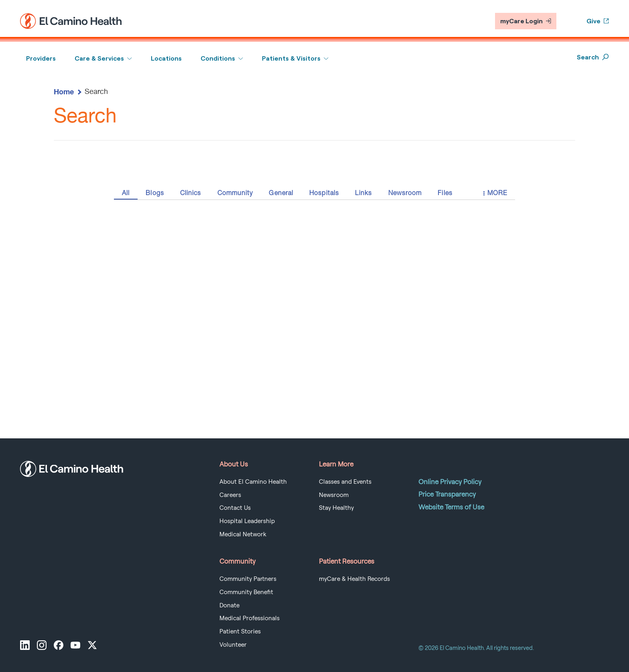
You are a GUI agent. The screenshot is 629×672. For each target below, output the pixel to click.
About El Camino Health (253, 482)
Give (598, 21)
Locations (166, 58)
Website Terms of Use (451, 507)
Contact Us (235, 508)
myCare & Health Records (354, 579)
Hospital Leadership (247, 521)
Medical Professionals (250, 618)
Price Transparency (447, 494)
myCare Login (526, 21)
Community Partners (248, 579)
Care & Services (99, 58)
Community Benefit (246, 592)
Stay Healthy (336, 508)
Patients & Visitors (291, 58)
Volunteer (233, 645)
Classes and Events (345, 482)
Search (593, 57)
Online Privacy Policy (450, 482)
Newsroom (334, 495)
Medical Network (243, 534)
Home (64, 92)
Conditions (218, 58)
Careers (230, 495)
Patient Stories (240, 631)
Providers (41, 58)
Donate (229, 605)
